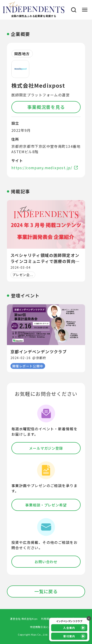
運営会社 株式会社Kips (24, 619)
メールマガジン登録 (46, 448)
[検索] (72, 10)
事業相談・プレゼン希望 (46, 505)
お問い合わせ (46, 562)
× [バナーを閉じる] (89, 618)
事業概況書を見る (46, 107)
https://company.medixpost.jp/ (45, 168)
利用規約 (46, 619)
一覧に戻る (46, 591)
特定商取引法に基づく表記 (46, 627)
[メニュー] (85, 10)
